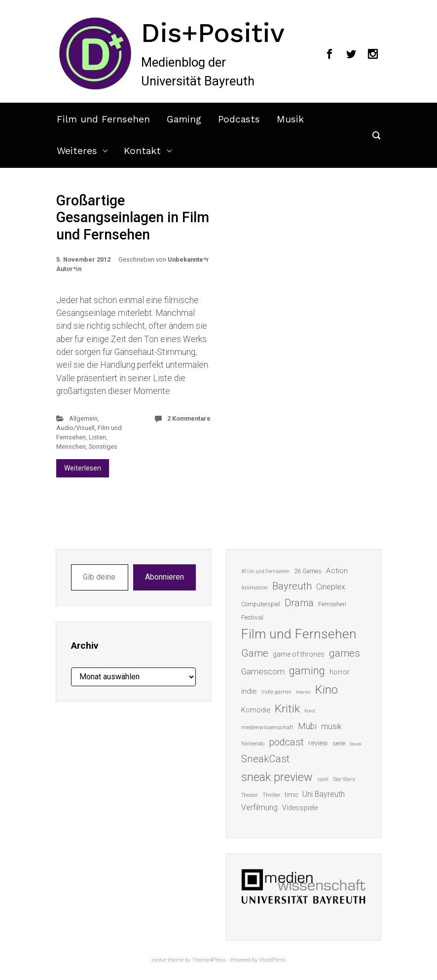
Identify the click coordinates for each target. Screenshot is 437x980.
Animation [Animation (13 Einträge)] (255, 588)
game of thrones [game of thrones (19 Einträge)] (299, 654)
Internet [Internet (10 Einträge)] (303, 692)
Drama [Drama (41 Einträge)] (299, 603)
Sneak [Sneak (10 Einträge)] (356, 744)
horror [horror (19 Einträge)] (340, 672)
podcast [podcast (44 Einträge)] (286, 742)
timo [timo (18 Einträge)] (291, 794)
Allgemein (83, 418)
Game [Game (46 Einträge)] (255, 653)
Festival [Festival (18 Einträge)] (252, 617)
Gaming (184, 119)
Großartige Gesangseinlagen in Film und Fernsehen (133, 217)
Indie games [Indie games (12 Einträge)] (276, 692)
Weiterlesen (83, 468)
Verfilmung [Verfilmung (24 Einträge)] (259, 807)
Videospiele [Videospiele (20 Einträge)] (300, 808)
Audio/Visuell (75, 428)
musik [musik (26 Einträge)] (331, 726)
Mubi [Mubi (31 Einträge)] (307, 726)
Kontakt (142, 151)
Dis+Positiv (213, 33)
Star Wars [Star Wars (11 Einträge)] (344, 779)
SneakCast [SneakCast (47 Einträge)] (265, 759)
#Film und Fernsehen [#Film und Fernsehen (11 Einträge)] (265, 571)
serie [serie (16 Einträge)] (339, 743)
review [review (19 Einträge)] (318, 743)
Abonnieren (164, 577)
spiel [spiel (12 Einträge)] (323, 779)
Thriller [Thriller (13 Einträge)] (271, 795)
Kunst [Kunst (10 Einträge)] (310, 711)
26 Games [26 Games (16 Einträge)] (308, 571)
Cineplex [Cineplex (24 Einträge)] (331, 587)
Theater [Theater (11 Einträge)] (250, 795)
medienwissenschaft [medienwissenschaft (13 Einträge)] (267, 727)
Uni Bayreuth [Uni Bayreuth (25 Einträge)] (324, 794)
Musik (290, 119)
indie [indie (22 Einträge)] (249, 691)
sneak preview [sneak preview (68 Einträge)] (277, 777)
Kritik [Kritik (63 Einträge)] (287, 709)
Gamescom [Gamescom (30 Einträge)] (263, 671)
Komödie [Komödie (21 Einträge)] (256, 710)
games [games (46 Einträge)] (345, 653)
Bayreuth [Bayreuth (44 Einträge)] (292, 586)
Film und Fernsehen (103, 119)
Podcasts (239, 119)
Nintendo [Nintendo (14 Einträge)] (253, 744)
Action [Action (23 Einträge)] (337, 571)
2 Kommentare (189, 418)
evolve (159, 960)
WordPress (272, 960)
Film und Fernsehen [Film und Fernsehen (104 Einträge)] (299, 634)
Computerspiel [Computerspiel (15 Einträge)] (261, 604)
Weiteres (77, 151)
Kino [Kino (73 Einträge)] (327, 690)
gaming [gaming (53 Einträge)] (307, 671)
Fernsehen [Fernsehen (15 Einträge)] (332, 604)
